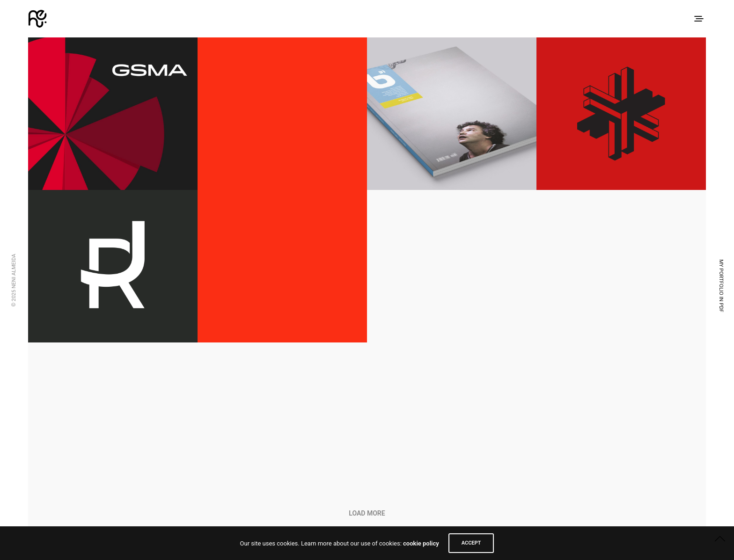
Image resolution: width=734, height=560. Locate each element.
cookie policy (421, 543)
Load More (367, 513)
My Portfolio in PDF (721, 286)
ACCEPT (471, 543)
